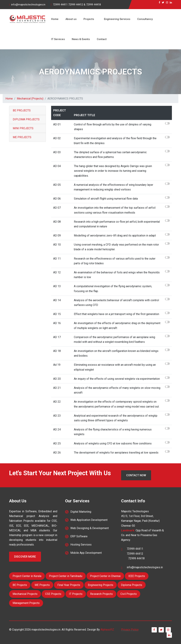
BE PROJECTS (22, 110)
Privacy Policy (130, 630)
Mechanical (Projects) (30, 99)
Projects (89, 19)
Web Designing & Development (90, 528)
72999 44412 (76, 5)
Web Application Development (89, 520)
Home (55, 19)
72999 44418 (93, 5)
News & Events (81, 39)
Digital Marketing (81, 512)
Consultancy (145, 19)
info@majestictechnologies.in (28, 5)
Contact (102, 39)
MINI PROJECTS (23, 128)
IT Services (58, 39)
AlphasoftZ (107, 630)
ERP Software (79, 536)
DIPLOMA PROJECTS (26, 119)
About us (71, 19)
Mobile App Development (86, 553)
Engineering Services (117, 19)
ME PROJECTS (22, 137)
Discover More (25, 557)
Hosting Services (81, 545)
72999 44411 (60, 5)
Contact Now (136, 475)
